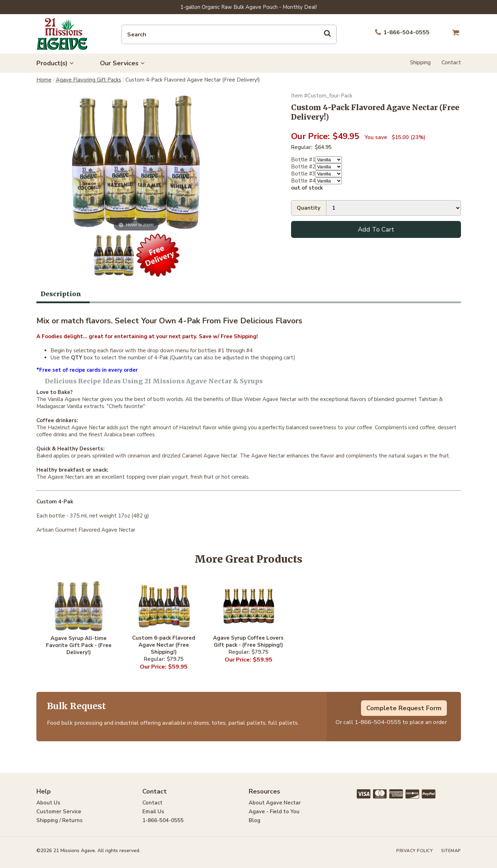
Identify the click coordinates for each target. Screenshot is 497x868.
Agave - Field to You (274, 812)
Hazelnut (59, 427)
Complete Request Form (404, 708)
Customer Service (59, 812)
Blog (255, 820)
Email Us (153, 812)
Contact (451, 62)
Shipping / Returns (60, 820)
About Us (48, 803)
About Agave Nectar (275, 803)
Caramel (192, 456)
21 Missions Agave (62, 34)
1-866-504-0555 (378, 722)
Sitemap (451, 851)
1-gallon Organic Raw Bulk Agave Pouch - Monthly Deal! (248, 7)
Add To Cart (376, 229)
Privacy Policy (415, 851)
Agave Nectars (66, 477)
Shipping (420, 62)
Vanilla (55, 399)
